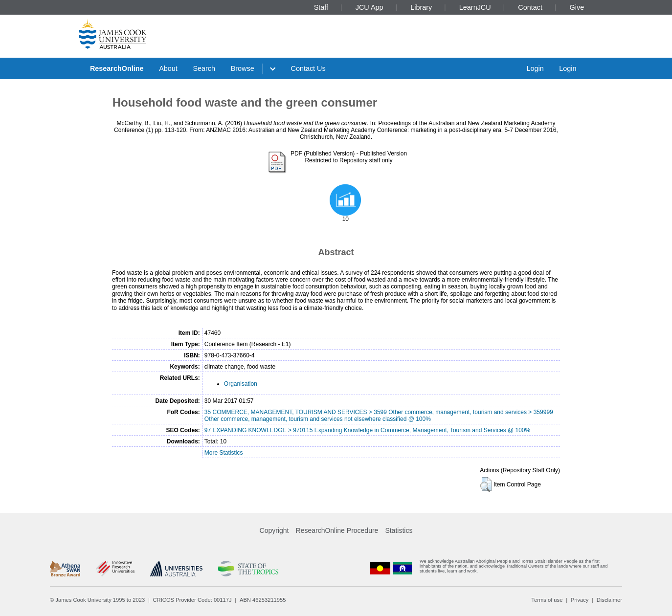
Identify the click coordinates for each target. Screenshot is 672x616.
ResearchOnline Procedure (337, 530)
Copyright (274, 530)
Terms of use (547, 600)
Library (421, 7)
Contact (530, 7)
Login (535, 68)
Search (204, 68)
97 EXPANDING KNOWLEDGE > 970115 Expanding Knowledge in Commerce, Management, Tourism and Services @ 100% (367, 430)
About (168, 68)
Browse (243, 68)
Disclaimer (609, 600)
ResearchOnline (117, 68)
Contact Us (308, 68)
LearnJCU (475, 7)
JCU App (370, 7)
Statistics (399, 530)
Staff (321, 7)
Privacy (580, 600)
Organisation (241, 384)
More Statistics (224, 453)
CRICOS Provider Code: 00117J (192, 600)
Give (577, 7)
